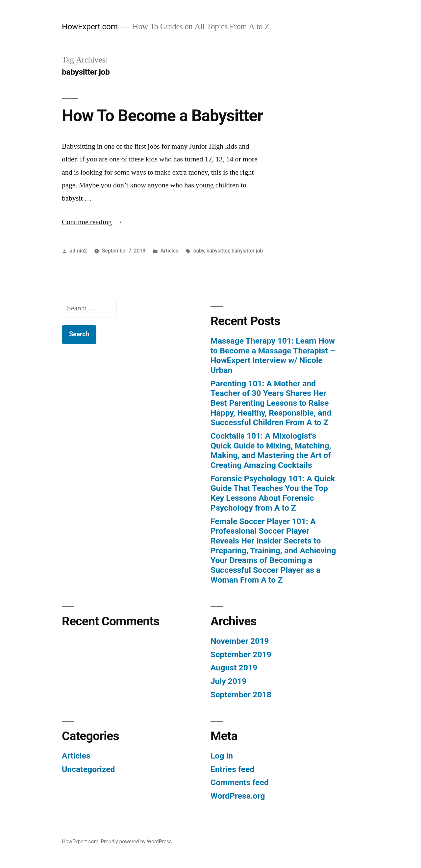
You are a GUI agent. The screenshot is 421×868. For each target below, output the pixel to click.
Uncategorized (88, 769)
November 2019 (240, 641)
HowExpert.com (90, 26)
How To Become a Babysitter (162, 116)
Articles (169, 251)
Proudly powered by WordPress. (137, 842)
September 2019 (241, 654)
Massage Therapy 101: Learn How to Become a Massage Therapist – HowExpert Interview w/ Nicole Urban (273, 355)
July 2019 (229, 681)
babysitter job (247, 251)
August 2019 (234, 668)
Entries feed (232, 769)
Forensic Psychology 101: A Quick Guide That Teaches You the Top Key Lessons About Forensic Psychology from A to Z (273, 493)
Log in (222, 756)
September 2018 (241, 695)
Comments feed (240, 782)
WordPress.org (238, 796)
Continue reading (92, 222)
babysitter (218, 251)
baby (199, 251)
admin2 (78, 251)
